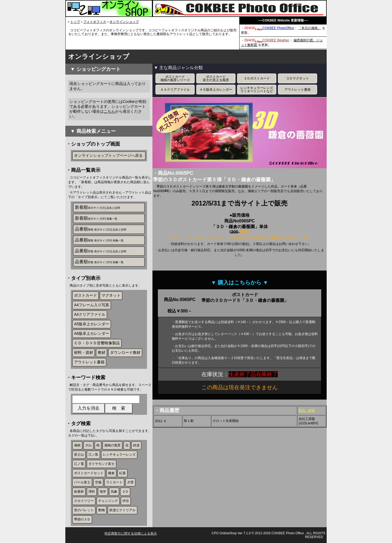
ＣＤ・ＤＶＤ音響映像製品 (97, 343)
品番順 (101, 229)
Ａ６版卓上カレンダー (216, 90)
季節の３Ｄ (82, 519)
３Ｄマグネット (298, 78)
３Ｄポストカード (257, 78)
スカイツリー (84, 501)
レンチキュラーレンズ (119, 455)
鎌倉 (111, 473)
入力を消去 (88, 408)
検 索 (119, 408)
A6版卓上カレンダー (92, 333)
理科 (92, 492)
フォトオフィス (95, 22)
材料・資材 (84, 352)
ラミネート (114, 482)
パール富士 (82, 482)
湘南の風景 (112, 445)
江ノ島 (93, 455)
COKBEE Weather (276, 40)
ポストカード (85, 295)
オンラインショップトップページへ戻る (108, 155)
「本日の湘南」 (310, 28)
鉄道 (136, 445)
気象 (114, 492)
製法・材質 (307, 410)
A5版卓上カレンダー (92, 324)
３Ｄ (125, 492)
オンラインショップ (124, 22)
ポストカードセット (89, 473)
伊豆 (126, 501)
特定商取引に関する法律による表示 (131, 533)
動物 (102, 510)
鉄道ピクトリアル (122, 510)
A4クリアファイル (90, 314)
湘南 (77, 445)
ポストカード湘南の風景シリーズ (175, 78)
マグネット (111, 295)
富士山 (79, 455)
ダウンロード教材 (125, 352)
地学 (103, 492)
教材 (102, 352)
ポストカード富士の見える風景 (216, 78)
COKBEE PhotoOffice (278, 28)
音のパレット (84, 510)
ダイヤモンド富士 (102, 464)
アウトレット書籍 (89, 362)
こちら (109, 111)
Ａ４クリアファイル (175, 90)
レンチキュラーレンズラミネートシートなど (257, 90)
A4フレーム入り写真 (92, 305)
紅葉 (122, 473)
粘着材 (79, 492)
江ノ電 (79, 464)
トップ (75, 22)
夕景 (130, 482)
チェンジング (108, 501)
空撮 (98, 482)
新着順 (97, 207)
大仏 (88, 445)
